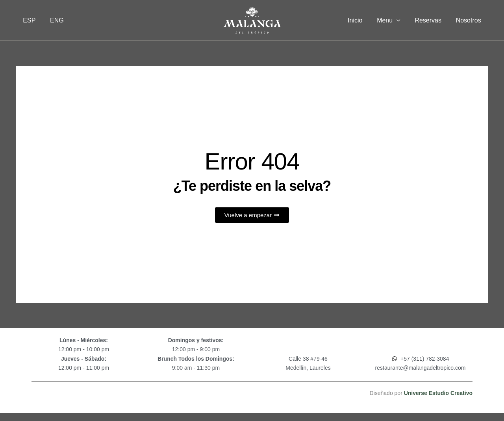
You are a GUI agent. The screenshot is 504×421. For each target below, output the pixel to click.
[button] (401, 20)
